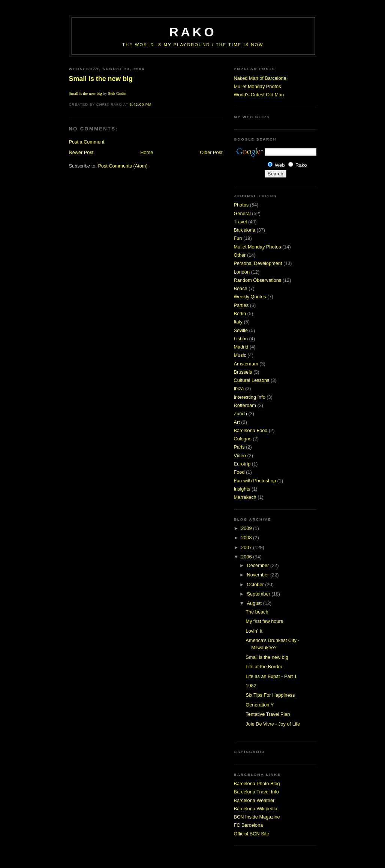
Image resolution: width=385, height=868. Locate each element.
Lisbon (241, 339)
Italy (238, 322)
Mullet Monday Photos (258, 86)
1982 (251, 686)
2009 (247, 528)
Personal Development (258, 263)
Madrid (241, 347)
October (256, 584)
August (255, 603)
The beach (257, 612)
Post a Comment (87, 142)
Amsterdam (246, 364)
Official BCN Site (252, 834)
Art (237, 422)
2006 (247, 557)
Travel (240, 222)
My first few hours (264, 621)
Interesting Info (250, 397)
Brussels (243, 372)
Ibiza (239, 388)
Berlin (240, 314)
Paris (239, 447)
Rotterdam (245, 405)
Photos (241, 205)
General (242, 213)
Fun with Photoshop (255, 481)
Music (240, 355)
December (258, 565)
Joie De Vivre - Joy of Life (273, 724)
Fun (238, 238)
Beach (241, 288)
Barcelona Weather (254, 800)
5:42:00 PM (141, 104)
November (258, 575)
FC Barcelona (249, 825)
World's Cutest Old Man (259, 95)
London (242, 272)
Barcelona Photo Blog (257, 783)
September (259, 594)
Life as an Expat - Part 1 (271, 676)
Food (239, 472)
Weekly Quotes (250, 297)
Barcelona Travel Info (256, 792)
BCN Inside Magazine (257, 817)
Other (240, 255)
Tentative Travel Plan (268, 714)
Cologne (243, 439)
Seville (241, 330)
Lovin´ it (254, 631)
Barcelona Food (251, 430)
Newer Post (81, 152)
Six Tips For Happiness (270, 695)
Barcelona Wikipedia (256, 809)
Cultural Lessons (252, 380)
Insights (242, 489)
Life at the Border (264, 667)
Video (240, 456)
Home (147, 152)
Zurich (240, 414)
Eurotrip (242, 464)
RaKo (193, 32)
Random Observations (258, 280)
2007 (247, 547)
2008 (247, 538)
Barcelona (245, 230)
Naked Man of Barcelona (260, 78)
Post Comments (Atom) (123, 166)
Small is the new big (101, 79)
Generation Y (260, 705)
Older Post (211, 152)
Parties (241, 305)
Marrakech (245, 497)
